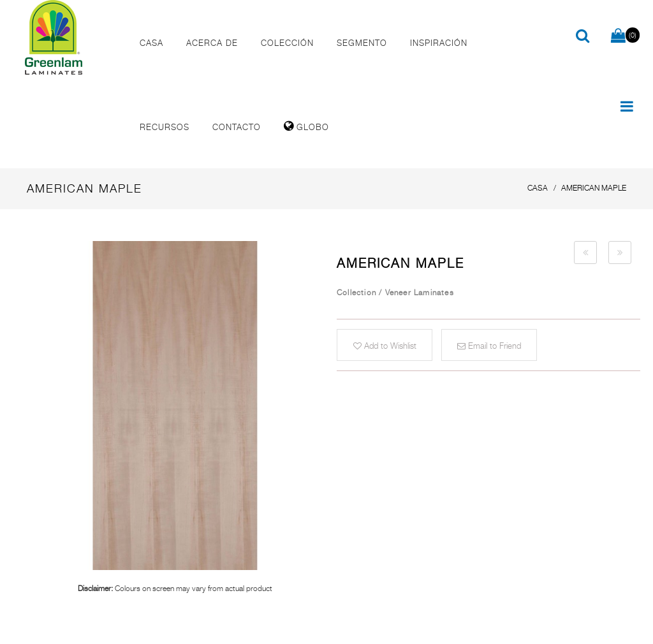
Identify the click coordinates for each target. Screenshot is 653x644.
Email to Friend (489, 346)
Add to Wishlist (385, 346)
